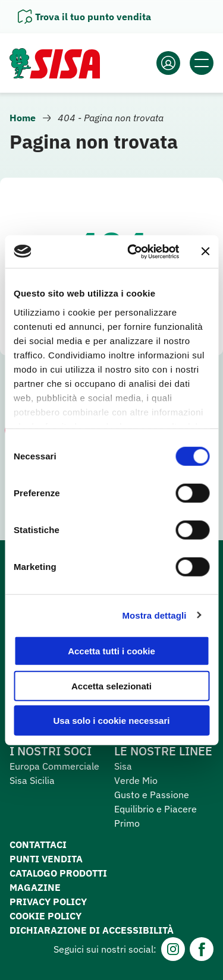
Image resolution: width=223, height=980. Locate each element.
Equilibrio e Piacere (156, 809)
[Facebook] (202, 949)
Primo (127, 823)
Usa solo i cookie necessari (112, 721)
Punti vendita (46, 859)
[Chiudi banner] (205, 251)
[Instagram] (173, 949)
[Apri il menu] (202, 63)
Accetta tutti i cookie (111, 651)
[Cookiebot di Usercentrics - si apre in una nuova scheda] (133, 251)
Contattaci (38, 844)
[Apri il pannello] (84, 17)
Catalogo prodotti (58, 873)
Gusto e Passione (152, 795)
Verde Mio (136, 780)
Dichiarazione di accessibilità (92, 930)
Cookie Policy (45, 916)
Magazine (35, 887)
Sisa (123, 766)
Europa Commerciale (54, 766)
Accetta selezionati (111, 686)
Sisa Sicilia (32, 780)
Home (23, 118)
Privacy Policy (48, 902)
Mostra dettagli (154, 615)
